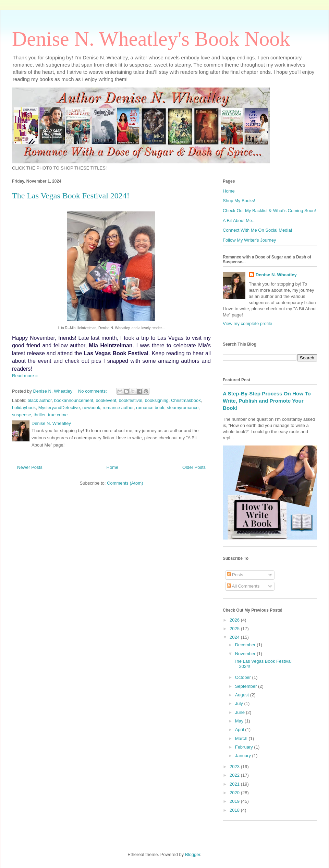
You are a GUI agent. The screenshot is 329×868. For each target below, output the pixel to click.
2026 (235, 620)
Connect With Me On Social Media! (257, 230)
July (240, 703)
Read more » (25, 376)
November (246, 654)
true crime (58, 415)
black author (40, 400)
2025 (235, 629)
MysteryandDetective (59, 408)
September (247, 686)
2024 (235, 637)
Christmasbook (186, 400)
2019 (235, 801)
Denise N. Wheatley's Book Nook (151, 39)
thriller (40, 415)
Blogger (193, 854)
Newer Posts (30, 467)
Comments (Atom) (125, 483)
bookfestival (131, 400)
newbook (91, 408)
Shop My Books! (239, 201)
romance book (150, 408)
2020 (235, 793)
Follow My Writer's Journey (249, 240)
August (243, 695)
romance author (118, 408)
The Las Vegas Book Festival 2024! (71, 196)
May (240, 721)
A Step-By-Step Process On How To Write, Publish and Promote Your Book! (267, 401)
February (245, 747)
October (244, 677)
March (242, 738)
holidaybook (24, 408)
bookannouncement (74, 400)
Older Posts (194, 467)
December (246, 645)
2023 (235, 767)
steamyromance (183, 408)
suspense (22, 415)
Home (113, 467)
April (240, 730)
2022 (235, 775)
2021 (235, 784)
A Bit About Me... (239, 221)
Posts (235, 575)
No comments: (93, 391)
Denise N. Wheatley (276, 275)
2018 (235, 810)
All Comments (243, 586)
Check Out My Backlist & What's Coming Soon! (269, 211)
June (241, 712)
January (244, 756)
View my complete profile (247, 323)
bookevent (106, 400)
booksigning (156, 400)
